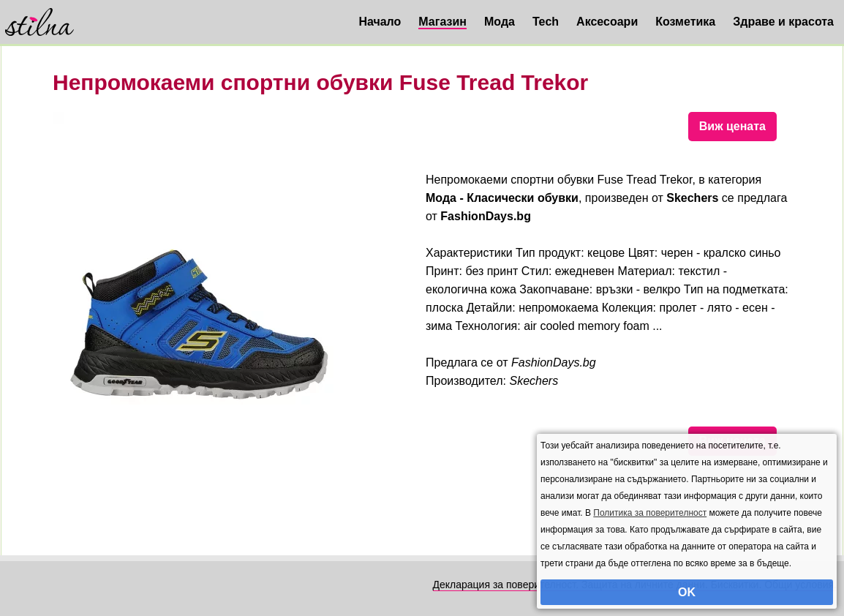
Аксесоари (607, 22)
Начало (380, 22)
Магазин (442, 22)
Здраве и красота (783, 22)
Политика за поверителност (650, 513)
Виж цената (732, 126)
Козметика (685, 22)
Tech (546, 22)
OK (687, 592)
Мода (500, 22)
